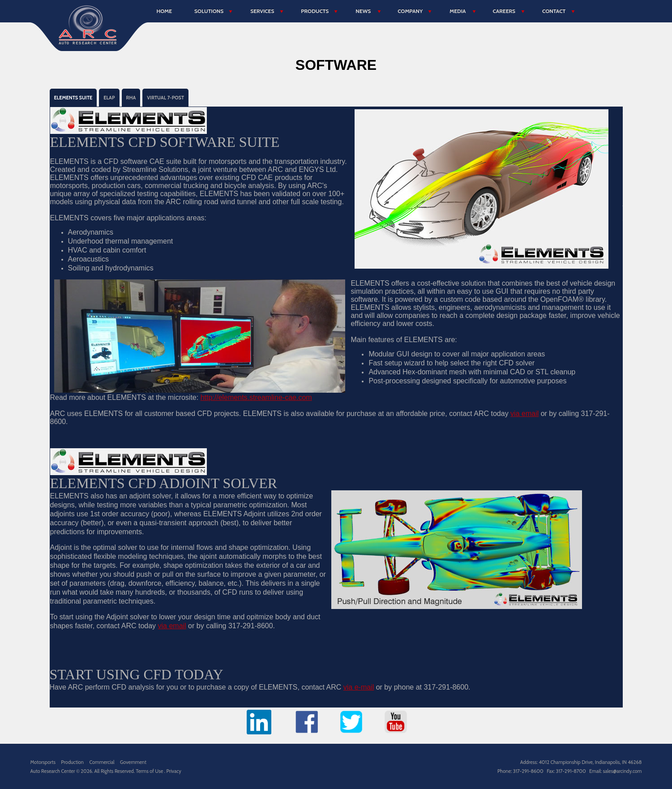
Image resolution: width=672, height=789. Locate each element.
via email (524, 414)
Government (133, 762)
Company (410, 11)
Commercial (102, 762)
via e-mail (359, 687)
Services (262, 11)
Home (165, 11)
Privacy (174, 771)
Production (72, 762)
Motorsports (43, 762)
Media (458, 11)
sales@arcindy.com (623, 771)
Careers (504, 11)
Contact (554, 11)
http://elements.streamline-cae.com (256, 397)
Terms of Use (150, 771)
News (363, 11)
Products (315, 11)
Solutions (209, 11)
